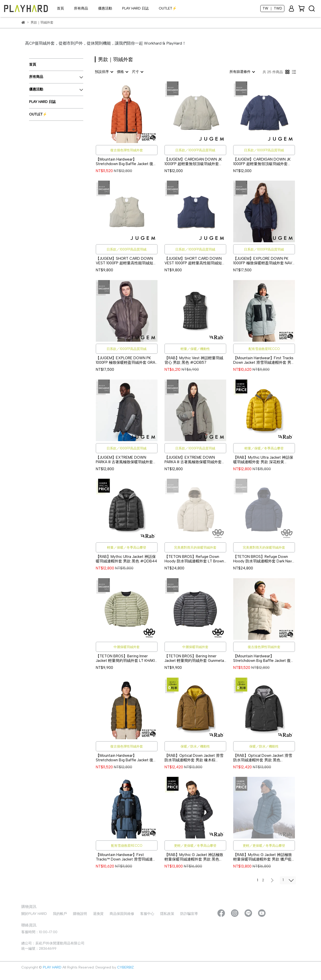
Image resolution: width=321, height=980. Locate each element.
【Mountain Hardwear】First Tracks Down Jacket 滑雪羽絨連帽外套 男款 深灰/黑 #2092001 (264, 360)
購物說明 (80, 914)
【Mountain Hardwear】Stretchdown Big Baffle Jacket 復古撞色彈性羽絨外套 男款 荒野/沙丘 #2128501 (264, 658)
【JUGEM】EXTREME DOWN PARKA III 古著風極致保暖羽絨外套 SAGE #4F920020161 (193, 460)
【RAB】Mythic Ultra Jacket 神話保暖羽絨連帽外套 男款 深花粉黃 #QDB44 (263, 460)
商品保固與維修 (122, 914)
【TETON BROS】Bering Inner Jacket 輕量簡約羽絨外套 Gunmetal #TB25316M (195, 658)
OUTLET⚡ (168, 8)
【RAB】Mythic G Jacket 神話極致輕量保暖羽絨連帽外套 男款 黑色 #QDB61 (194, 857)
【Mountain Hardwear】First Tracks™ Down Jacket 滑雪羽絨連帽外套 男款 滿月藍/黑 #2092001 (126, 857)
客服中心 (147, 914)
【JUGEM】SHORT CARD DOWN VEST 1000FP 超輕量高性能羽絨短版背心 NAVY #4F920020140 (195, 261)
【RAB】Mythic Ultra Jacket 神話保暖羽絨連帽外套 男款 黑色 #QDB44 (126, 559)
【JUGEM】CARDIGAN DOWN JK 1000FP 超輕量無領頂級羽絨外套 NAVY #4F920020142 (262, 162)
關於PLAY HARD (34, 914)
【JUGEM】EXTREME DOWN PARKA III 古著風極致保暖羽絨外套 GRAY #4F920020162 (124, 460)
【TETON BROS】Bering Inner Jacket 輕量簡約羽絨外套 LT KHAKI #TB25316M (125, 658)
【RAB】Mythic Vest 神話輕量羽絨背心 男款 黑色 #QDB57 (194, 360)
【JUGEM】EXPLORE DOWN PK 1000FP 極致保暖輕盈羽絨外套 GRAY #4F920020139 (127, 360)
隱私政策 (167, 914)
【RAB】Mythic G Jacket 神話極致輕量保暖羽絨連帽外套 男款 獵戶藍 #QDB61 (263, 857)
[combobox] (104, 72)
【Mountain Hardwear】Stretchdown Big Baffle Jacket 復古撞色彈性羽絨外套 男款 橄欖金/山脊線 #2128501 (126, 758)
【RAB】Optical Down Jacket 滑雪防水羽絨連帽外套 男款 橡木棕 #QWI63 (194, 758)
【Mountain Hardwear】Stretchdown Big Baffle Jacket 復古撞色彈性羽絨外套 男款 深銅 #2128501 (126, 162)
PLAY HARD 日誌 (135, 8)
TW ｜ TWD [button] (272, 8)
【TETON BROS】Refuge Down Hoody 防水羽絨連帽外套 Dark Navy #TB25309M (264, 559)
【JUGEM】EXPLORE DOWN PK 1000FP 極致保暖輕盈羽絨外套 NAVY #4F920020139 (264, 261)
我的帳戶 (60, 914)
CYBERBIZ (125, 967)
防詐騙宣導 (189, 914)
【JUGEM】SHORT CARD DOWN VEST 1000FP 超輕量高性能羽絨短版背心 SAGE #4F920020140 (126, 261)
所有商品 (81, 8)
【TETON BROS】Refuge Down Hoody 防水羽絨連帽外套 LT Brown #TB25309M (194, 559)
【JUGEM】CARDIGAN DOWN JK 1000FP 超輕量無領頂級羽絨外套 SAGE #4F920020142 (193, 162)
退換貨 (98, 914)
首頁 (60, 8)
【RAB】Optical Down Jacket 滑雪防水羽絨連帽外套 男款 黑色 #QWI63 (263, 758)
